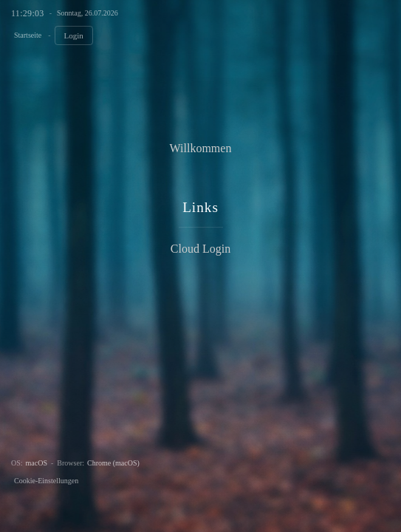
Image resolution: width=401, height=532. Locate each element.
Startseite (28, 35)
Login (74, 35)
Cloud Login (200, 249)
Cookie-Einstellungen (46, 481)
